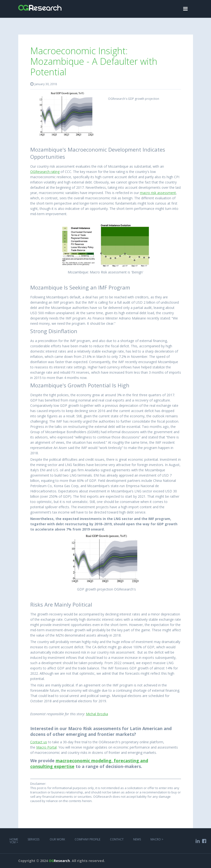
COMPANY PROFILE (87, 839)
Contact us (39, 742)
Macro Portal (46, 747)
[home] (40, 5)
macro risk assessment (158, 193)
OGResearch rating (45, 172)
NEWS (137, 839)
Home (14, 839)
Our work (57, 839)
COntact (117, 839)
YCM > (14, 842)
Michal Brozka (97, 714)
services (34, 839)
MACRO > (157, 839)
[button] (185, 9)
